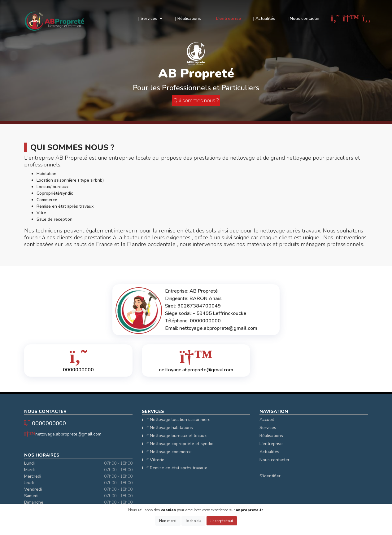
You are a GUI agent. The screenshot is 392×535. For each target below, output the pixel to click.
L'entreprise (271, 444)
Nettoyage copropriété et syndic (177, 444)
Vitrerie (153, 460)
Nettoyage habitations (167, 428)
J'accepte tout (222, 521)
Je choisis (193, 521)
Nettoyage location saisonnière (176, 420)
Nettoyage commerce (167, 452)
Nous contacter (274, 460)
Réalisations (271, 436)
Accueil (267, 420)
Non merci (168, 521)
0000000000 (49, 423)
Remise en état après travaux (174, 468)
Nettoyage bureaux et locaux (174, 436)
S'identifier (270, 476)
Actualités (269, 452)
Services (268, 428)
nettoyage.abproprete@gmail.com (68, 434)
